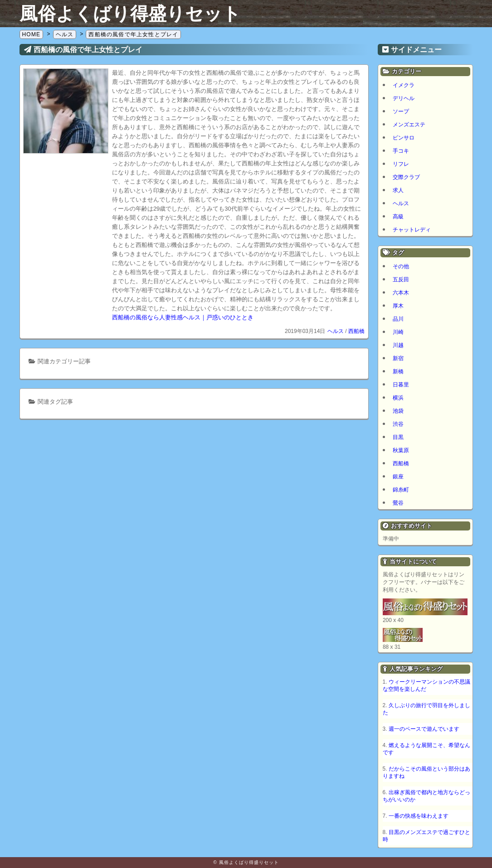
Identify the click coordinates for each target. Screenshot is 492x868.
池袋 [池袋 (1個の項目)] (398, 411)
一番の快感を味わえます (419, 816)
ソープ (401, 111)
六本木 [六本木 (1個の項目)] (401, 293)
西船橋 (356, 331)
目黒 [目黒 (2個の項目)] (398, 437)
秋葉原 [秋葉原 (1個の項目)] (401, 450)
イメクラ (404, 85)
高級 (398, 217)
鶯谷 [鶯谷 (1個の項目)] (398, 503)
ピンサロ (404, 138)
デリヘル (404, 98)
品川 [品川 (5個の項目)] (398, 319)
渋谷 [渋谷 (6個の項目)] (398, 424)
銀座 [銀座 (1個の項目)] (398, 477)
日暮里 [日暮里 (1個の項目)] (401, 385)
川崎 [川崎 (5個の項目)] (398, 332)
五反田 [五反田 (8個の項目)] (401, 280)
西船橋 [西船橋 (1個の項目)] (401, 463)
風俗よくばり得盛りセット (130, 14)
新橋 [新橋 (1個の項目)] (398, 371)
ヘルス (336, 331)
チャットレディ (412, 230)
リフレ (401, 164)
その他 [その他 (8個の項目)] (401, 266)
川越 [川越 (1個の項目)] (398, 345)
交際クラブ (406, 177)
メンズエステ (409, 125)
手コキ (401, 151)
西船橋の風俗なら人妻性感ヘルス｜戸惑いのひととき (183, 317)
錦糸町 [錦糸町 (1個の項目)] (401, 490)
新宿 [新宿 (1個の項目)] (398, 358)
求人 (398, 190)
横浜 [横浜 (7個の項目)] (398, 398)
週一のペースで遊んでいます (424, 729)
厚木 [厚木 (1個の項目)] (398, 306)
